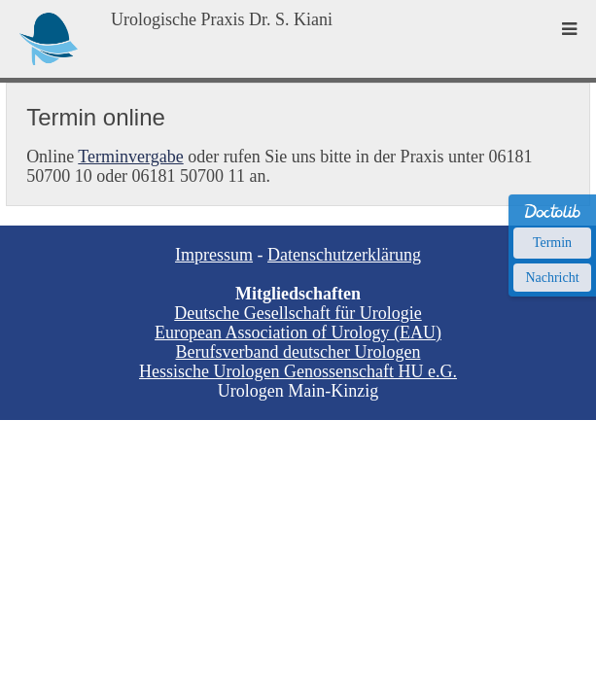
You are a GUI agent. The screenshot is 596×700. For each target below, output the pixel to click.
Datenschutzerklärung (344, 255)
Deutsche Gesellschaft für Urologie (298, 313)
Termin (552, 243)
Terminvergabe (130, 157)
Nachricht (552, 278)
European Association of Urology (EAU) (298, 332)
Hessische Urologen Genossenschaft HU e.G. (298, 371)
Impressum (214, 255)
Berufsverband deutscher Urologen (298, 352)
